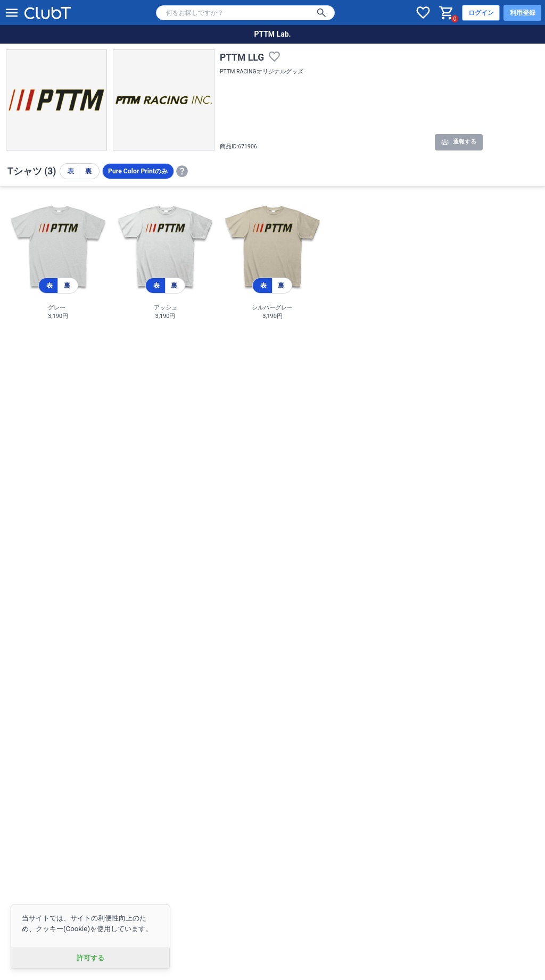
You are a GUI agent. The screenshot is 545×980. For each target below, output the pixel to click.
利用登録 (523, 13)
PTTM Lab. (272, 34)
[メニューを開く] (12, 13)
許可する (90, 958)
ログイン (481, 13)
